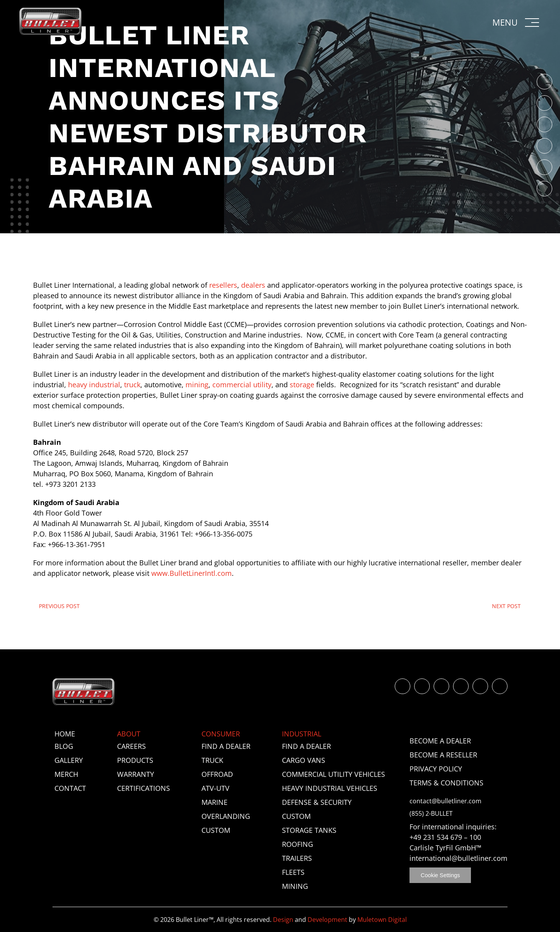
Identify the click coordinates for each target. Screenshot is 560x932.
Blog (64, 746)
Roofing (297, 844)
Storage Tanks (309, 830)
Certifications (143, 788)
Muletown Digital (382, 920)
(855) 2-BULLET (431, 814)
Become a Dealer (440, 741)
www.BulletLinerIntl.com (192, 573)
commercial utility (242, 385)
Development (327, 920)
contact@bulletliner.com (445, 801)
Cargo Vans (304, 760)
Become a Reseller (443, 755)
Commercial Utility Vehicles (333, 774)
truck (132, 385)
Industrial (302, 734)
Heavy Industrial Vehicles (330, 788)
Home (65, 734)
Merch (66, 774)
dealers (253, 285)
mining (197, 385)
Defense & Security (317, 802)
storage (302, 385)
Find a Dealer (226, 746)
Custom (216, 830)
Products (135, 760)
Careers (131, 746)
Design (283, 920)
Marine (214, 802)
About (129, 734)
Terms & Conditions (446, 783)
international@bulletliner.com (458, 858)
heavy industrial (94, 385)
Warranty (136, 774)
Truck (212, 760)
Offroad (217, 774)
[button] (516, 22)
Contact (70, 788)
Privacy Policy (436, 769)
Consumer (221, 734)
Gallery (69, 760)
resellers (223, 285)
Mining (295, 886)
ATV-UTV (215, 788)
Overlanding (226, 816)
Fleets (293, 872)
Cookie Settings (440, 875)
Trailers (297, 858)
